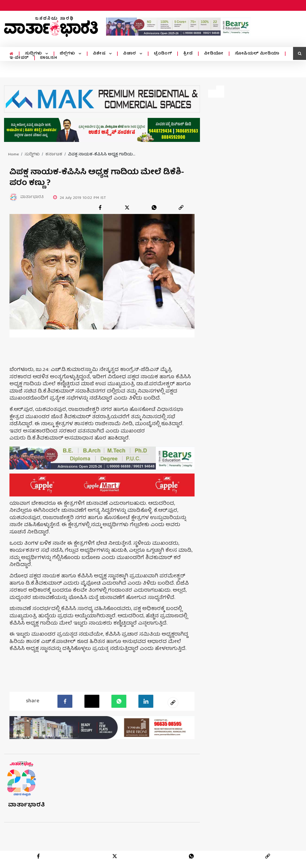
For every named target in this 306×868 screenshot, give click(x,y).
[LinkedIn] (146, 701)
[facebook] (100, 207)
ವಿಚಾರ (129, 54)
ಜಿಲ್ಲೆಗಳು (67, 54)
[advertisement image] (178, 26)
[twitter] (127, 207)
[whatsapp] (154, 207)
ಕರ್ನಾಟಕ (54, 155)
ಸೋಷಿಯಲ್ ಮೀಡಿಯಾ (256, 54)
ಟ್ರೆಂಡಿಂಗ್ (161, 54)
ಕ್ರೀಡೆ (186, 54)
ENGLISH (49, 58)
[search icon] (300, 53)
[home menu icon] (11, 54)
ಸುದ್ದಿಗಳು (34, 54)
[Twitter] (92, 701)
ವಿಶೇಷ (99, 54)
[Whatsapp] (119, 701)
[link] (181, 207)
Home (13, 155)
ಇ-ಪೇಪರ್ (19, 58)
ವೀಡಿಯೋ (212, 54)
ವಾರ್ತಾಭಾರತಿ (27, 805)
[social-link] (173, 703)
